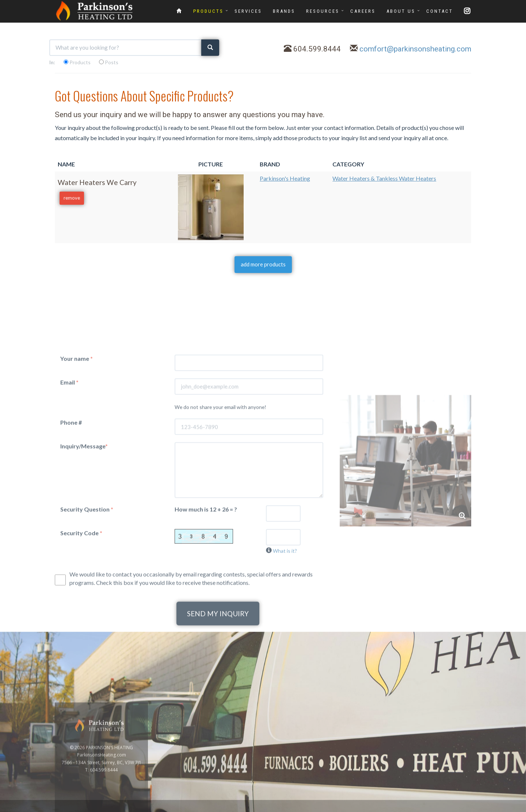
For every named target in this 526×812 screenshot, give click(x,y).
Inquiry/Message (84, 559)
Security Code (81, 646)
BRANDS (284, 11)
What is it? (285, 664)
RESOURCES (323, 11)
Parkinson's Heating (285, 178)
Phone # (71, 536)
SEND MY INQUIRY (218, 727)
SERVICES (248, 11)
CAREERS (363, 11)
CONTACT (440, 11)
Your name (77, 471)
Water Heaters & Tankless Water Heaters (384, 178)
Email (69, 495)
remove (72, 198)
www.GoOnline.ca (468, 808)
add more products (263, 264)
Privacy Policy (505, 808)
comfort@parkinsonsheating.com (415, 49)
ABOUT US (401, 11)
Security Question (87, 622)
